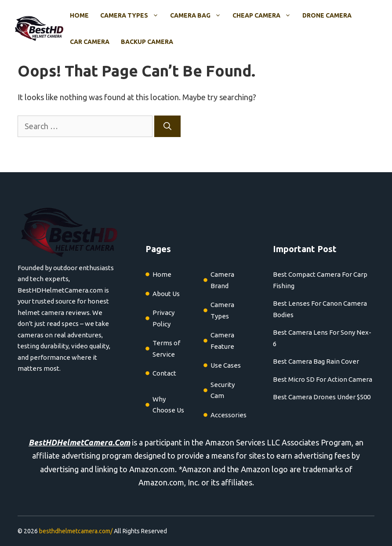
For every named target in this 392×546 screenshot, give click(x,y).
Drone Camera (327, 15)
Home (79, 15)
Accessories (229, 415)
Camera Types (132, 15)
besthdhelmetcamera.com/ (76, 531)
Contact (164, 373)
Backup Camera (147, 42)
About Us (166, 294)
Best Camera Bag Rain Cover (316, 361)
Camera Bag (198, 15)
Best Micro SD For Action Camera (323, 379)
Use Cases (226, 365)
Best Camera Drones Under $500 (322, 397)
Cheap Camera (265, 15)
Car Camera (90, 42)
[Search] (167, 126)
